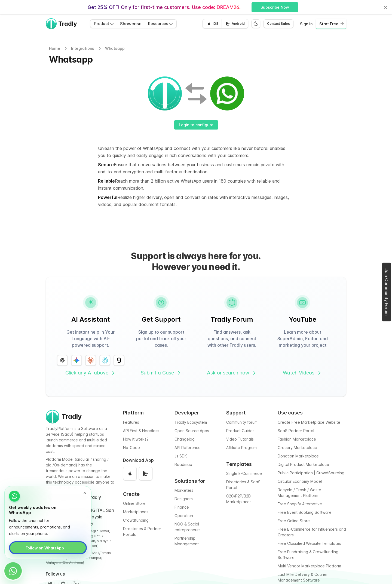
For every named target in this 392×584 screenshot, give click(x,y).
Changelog (185, 439)
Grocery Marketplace (297, 448)
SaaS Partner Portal (296, 431)
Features (131, 422)
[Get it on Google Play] (235, 24)
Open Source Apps (192, 431)
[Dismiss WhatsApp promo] (85, 493)
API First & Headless (141, 431)
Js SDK (181, 456)
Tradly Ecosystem (191, 422)
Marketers (184, 490)
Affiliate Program (241, 448)
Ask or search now (232, 373)
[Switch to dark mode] (256, 24)
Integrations (83, 48)
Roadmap (183, 464)
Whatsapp (115, 48)
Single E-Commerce (244, 473)
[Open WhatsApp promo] (13, 571)
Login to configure (196, 125)
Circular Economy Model (300, 481)
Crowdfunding (136, 520)
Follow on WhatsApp (48, 548)
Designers (184, 499)
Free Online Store (294, 521)
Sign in (306, 24)
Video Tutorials (240, 439)
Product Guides (240, 431)
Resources (160, 24)
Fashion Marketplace (297, 439)
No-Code (131, 448)
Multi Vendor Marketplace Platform (309, 566)
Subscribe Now (275, 7)
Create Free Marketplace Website (309, 422)
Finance (182, 507)
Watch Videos (302, 373)
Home (55, 48)
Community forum (242, 422)
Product (104, 24)
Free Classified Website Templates (309, 543)
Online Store (134, 503)
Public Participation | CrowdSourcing (311, 473)
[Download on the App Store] (212, 24)
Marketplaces (136, 512)
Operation (184, 516)
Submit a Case (161, 373)
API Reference (188, 448)
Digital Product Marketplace (303, 464)
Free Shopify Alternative (300, 504)
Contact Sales (278, 24)
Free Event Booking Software (305, 512)
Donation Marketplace (298, 456)
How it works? (136, 439)
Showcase (131, 24)
